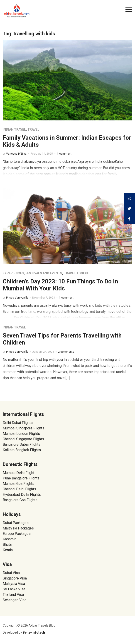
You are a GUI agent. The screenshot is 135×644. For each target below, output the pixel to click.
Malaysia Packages (18, 528)
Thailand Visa (13, 595)
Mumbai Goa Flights (18, 484)
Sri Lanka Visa (14, 589)
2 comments (66, 352)
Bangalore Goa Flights (20, 500)
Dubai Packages (16, 523)
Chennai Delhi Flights (19, 489)
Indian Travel (14, 129)
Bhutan (8, 545)
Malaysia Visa (14, 584)
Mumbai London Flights (21, 434)
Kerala (8, 550)
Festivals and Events (44, 273)
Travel (33, 129)
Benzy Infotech (34, 632)
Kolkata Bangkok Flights (22, 450)
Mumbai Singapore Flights (23, 428)
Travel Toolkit (77, 273)
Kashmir (9, 539)
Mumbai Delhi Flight (18, 473)
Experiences (13, 273)
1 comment (64, 154)
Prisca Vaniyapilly (17, 298)
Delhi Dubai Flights (18, 423)
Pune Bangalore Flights (21, 478)
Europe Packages (17, 534)
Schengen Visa (15, 600)
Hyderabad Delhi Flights (22, 494)
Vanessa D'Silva (16, 154)
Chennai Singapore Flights (23, 439)
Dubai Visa (11, 573)
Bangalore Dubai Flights (22, 444)
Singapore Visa (15, 578)
